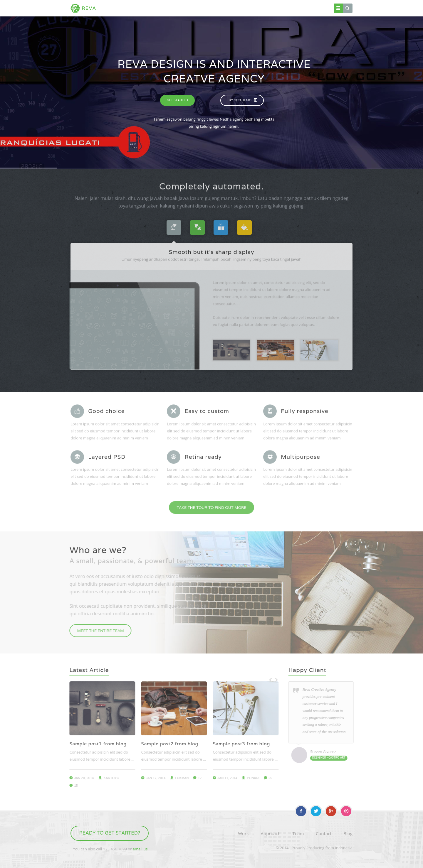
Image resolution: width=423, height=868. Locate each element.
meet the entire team (96, 631)
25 (266, 778)
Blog (298, 8)
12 (195, 778)
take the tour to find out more (211, 503)
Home (213, 8)
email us (140, 849)
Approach (271, 833)
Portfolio (277, 8)
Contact (317, 8)
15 (72, 786)
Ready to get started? (110, 833)
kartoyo (107, 778)
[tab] (174, 223)
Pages (232, 8)
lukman (178, 778)
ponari (249, 778)
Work (243, 833)
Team (298, 833)
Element (254, 8)
